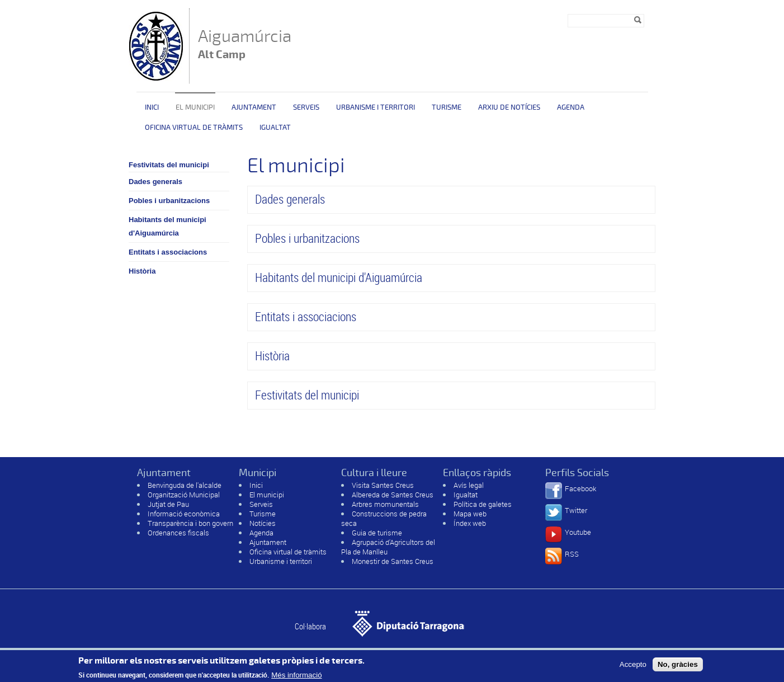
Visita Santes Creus (383, 485)
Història (142, 271)
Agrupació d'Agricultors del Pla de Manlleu (388, 547)
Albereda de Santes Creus (393, 495)
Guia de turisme (377, 533)
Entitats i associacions (168, 252)
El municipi (195, 107)
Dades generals (155, 182)
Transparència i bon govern (190, 523)
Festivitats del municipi (169, 165)
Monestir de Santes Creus (393, 561)
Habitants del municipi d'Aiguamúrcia (167, 226)
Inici (152, 107)
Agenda (571, 107)
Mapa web (470, 514)
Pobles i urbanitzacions (169, 201)
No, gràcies (678, 667)
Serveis (306, 107)
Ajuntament (254, 107)
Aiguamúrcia (245, 45)
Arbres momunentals (385, 504)
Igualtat (275, 128)
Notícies (263, 523)
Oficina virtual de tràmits (288, 552)
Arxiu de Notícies (509, 107)
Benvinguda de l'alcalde (185, 485)
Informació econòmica (184, 514)
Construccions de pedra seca (384, 518)
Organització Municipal (184, 495)
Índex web (470, 523)
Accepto (633, 667)
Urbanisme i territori (376, 107)
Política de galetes (483, 504)
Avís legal (469, 485)
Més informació (296, 678)
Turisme (447, 107)
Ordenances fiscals (178, 533)
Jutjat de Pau (168, 504)
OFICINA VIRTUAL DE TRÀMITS (194, 128)
